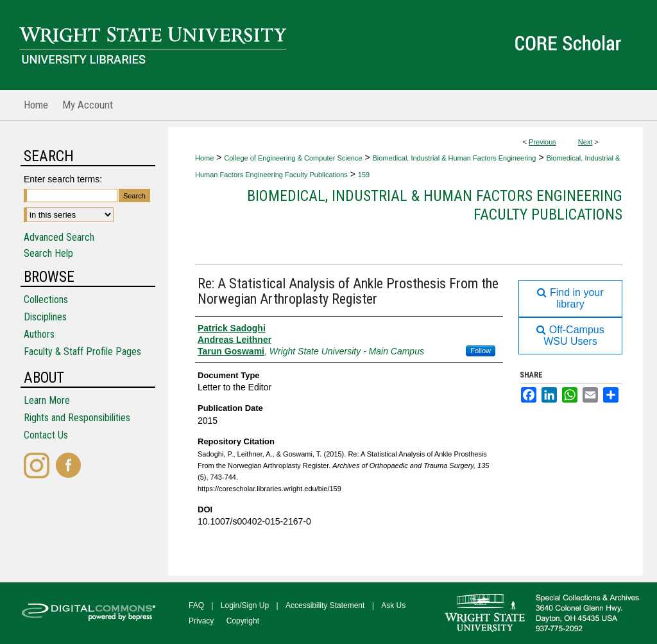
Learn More (47, 400)
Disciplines (45, 317)
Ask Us (393, 605)
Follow (481, 351)
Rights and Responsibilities (77, 418)
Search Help (48, 253)
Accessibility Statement (325, 605)
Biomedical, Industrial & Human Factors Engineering (455, 158)
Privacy (201, 621)
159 (364, 175)
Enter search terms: (63, 179)
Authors (39, 334)
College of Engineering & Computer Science (293, 158)
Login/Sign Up (245, 605)
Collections (46, 300)
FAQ (196, 605)
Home (204, 158)
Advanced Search (59, 237)
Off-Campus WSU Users (570, 335)
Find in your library (570, 298)
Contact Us (46, 435)
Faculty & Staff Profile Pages (82, 352)
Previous (542, 142)
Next (585, 142)
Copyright (243, 621)
